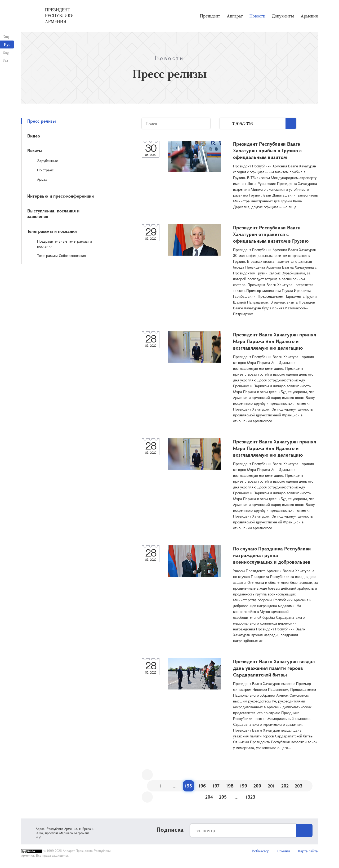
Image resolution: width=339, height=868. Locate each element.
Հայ (6, 36)
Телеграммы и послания (52, 231)
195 (188, 786)
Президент (210, 16)
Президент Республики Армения (59, 16)
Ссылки (284, 851)
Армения (309, 16)
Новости (257, 16)
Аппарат (235, 16)
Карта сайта (308, 851)
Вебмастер (261, 851)
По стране (45, 170)
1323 (251, 797)
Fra (5, 60)
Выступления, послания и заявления (53, 213)
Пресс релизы (42, 121)
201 (271, 786)
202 (285, 786)
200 (257, 786)
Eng (6, 52)
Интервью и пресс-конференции (61, 196)
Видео (34, 136)
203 (299, 786)
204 (209, 797)
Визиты (35, 151)
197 (216, 786)
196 (202, 786)
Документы (283, 16)
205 (223, 797)
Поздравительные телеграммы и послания (64, 244)
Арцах (42, 179)
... (226, 124)
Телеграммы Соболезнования (61, 255)
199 (244, 786)
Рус (7, 44)
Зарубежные (48, 161)
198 (230, 786)
